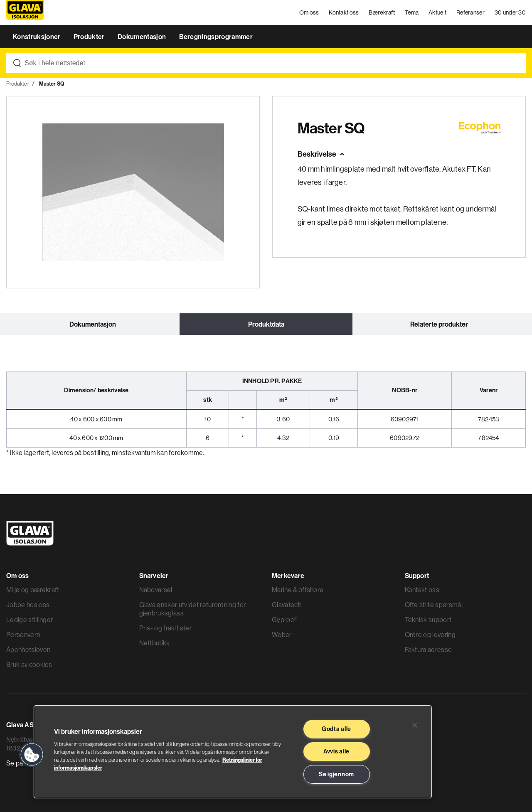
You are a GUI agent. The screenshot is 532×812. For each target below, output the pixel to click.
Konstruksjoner (37, 37)
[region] (233, 752)
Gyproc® (284, 620)
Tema (412, 12)
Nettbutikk (155, 643)
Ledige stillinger (30, 620)
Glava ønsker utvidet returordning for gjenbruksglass (193, 609)
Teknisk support (428, 620)
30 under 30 (510, 12)
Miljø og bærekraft (33, 590)
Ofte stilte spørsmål (434, 605)
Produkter (90, 37)
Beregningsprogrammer (216, 37)
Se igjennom (336, 774)
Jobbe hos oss (28, 605)
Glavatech (287, 605)
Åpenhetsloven (28, 650)
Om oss (309, 12)
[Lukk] (415, 725)
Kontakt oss (344, 12)
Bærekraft (382, 12)
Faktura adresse (429, 650)
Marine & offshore (298, 590)
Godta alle (336, 729)
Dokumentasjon (142, 37)
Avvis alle (336, 751)
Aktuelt (437, 12)
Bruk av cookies (29, 664)
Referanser (470, 12)
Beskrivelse (317, 154)
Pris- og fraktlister (165, 628)
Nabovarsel (156, 590)
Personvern (23, 635)
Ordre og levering (430, 635)
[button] (32, 755)
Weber (282, 635)
